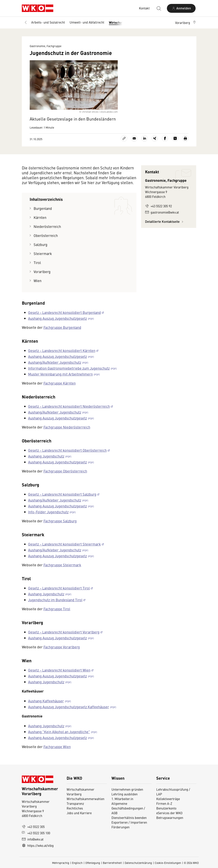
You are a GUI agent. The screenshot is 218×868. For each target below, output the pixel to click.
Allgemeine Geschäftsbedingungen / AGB (128, 808)
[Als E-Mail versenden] (134, 138)
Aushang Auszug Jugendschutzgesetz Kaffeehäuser (69, 707)
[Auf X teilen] (175, 138)
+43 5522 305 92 (158, 206)
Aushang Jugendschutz (46, 456)
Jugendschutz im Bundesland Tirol (55, 600)
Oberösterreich (46, 235)
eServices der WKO (169, 813)
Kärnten (40, 217)
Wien (38, 281)
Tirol (37, 263)
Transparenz (75, 803)
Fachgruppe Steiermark (62, 565)
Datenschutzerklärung (138, 863)
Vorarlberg (42, 272)
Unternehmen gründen (127, 789)
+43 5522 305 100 (36, 833)
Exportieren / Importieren (129, 822)
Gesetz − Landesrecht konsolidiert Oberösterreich (67, 450)
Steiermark (43, 254)
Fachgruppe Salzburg (60, 521)
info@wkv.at (33, 839)
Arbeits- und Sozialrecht (48, 22)
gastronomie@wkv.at (162, 212)
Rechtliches (75, 808)
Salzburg (40, 244)
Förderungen (120, 827)
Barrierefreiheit (112, 863)
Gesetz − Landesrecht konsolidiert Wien (59, 670)
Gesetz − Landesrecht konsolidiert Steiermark (64, 544)
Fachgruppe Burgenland (62, 327)
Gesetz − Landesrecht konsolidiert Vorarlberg (64, 632)
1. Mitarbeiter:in (122, 799)
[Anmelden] (181, 8)
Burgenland (43, 208)
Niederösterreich (47, 226)
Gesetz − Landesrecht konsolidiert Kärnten (62, 350)
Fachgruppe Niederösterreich (67, 427)
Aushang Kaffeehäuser (46, 701)
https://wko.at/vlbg (38, 845)
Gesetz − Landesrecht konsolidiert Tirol (59, 588)
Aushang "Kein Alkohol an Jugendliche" (59, 732)
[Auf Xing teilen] (155, 138)
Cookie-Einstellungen (168, 863)
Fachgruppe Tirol (57, 609)
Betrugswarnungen (170, 818)
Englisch (77, 863)
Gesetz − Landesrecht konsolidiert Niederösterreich (69, 406)
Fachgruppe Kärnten (60, 383)
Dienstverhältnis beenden (129, 818)
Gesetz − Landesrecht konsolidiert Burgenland (64, 312)
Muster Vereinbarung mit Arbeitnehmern (60, 374)
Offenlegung (93, 863)
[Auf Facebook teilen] (165, 138)
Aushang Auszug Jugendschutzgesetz (57, 318)
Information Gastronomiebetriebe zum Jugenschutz (69, 368)
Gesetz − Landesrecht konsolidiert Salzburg (62, 494)
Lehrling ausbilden (125, 794)
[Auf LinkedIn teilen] (144, 138)
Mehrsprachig (61, 863)
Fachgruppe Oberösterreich (65, 471)
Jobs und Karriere (79, 813)
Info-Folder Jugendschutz (48, 512)
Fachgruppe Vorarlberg (62, 647)
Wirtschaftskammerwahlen (86, 799)
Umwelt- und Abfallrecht (87, 22)
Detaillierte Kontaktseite (165, 222)
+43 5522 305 (33, 827)
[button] (186, 23)
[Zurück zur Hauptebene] (26, 23)
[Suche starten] (159, 8)
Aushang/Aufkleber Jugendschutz (55, 362)
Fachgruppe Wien (57, 747)
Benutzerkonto (166, 808)
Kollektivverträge (168, 799)
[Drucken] (185, 138)
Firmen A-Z (164, 803)
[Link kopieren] (124, 138)
